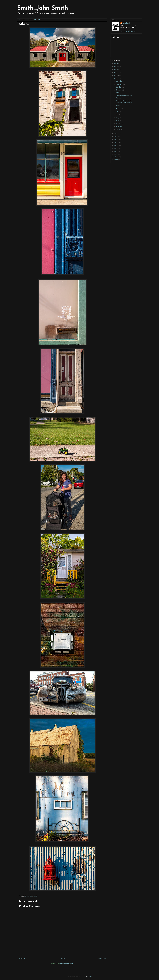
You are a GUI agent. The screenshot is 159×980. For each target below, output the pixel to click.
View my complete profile (128, 31)
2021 (116, 73)
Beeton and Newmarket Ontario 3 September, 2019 (125, 102)
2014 (116, 145)
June (118, 115)
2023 (116, 67)
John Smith (126, 23)
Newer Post (23, 959)
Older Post (102, 959)
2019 (116, 79)
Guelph (118, 105)
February (119, 127)
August (118, 109)
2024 (116, 64)
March (118, 124)
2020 (116, 76)
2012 (116, 151)
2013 (116, 148)
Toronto (118, 98)
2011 (116, 154)
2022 (116, 70)
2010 (116, 157)
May (118, 118)
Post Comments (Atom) (66, 964)
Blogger (89, 976)
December (119, 81)
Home (63, 959)
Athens (118, 93)
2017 (116, 136)
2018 (116, 133)
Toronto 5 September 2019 (124, 95)
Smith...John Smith (43, 8)
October (119, 87)
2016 (116, 139)
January (119, 130)
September (120, 90)
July (117, 112)
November (120, 84)
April (118, 121)
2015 (116, 142)
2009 (116, 160)
